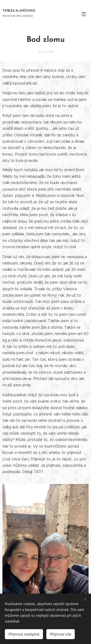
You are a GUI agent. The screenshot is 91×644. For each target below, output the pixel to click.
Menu (84, 14)
